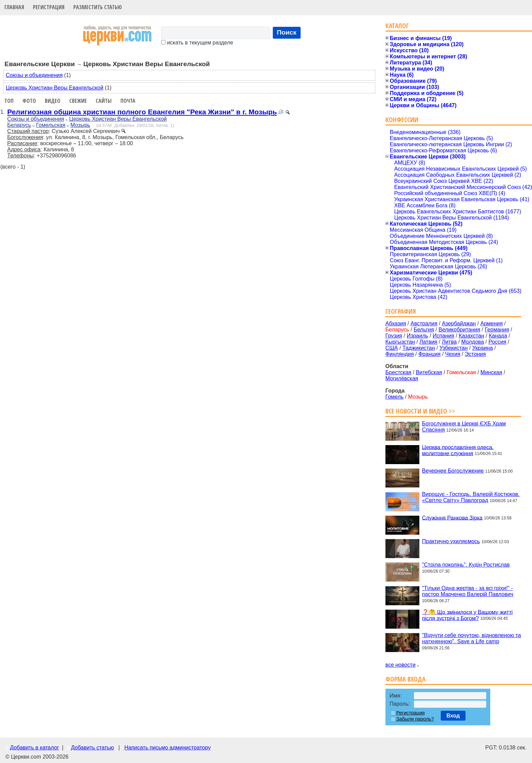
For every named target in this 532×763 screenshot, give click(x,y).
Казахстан (471, 336)
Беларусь (19, 125)
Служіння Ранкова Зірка (452, 518)
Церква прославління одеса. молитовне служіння (458, 450)
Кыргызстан (400, 342)
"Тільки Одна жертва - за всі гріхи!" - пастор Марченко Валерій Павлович (468, 591)
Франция (430, 354)
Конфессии (402, 120)
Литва (449, 342)
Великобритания (460, 330)
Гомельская (51, 125)
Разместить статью (98, 7)
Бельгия (424, 330)
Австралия (424, 323)
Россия (497, 342)
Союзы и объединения (34, 75)
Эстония (475, 354)
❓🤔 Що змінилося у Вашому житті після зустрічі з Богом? (467, 615)
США (392, 348)
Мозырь (80, 125)
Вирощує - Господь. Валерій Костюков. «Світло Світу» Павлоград (471, 497)
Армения (492, 323)
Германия (497, 330)
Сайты (104, 101)
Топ (9, 101)
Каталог (397, 26)
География (401, 311)
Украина (483, 348)
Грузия (394, 336)
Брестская (398, 372)
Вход (453, 716)
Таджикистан (419, 348)
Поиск (287, 32)
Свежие (78, 101)
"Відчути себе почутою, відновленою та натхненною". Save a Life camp (472, 638)
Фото (29, 101)
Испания (443, 336)
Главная (14, 7)
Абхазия (396, 323)
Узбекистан (453, 348)
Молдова (472, 342)
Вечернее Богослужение (453, 471)
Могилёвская (402, 378)
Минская (491, 372)
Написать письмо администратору (167, 748)
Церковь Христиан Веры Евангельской (55, 88)
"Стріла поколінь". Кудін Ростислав (466, 565)
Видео (53, 101)
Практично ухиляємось (451, 541)
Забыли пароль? (415, 719)
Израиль (417, 336)
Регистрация (49, 7)
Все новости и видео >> (420, 411)
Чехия (453, 354)
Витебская (429, 372)
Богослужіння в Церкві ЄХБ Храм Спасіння (464, 427)
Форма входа (405, 679)
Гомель (395, 397)
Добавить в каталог (34, 748)
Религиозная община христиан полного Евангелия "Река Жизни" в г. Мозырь (142, 112)
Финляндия (400, 354)
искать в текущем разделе (197, 43)
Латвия (428, 342)
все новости (401, 665)
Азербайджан (459, 323)
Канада (498, 336)
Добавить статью (92, 748)
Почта (128, 101)
